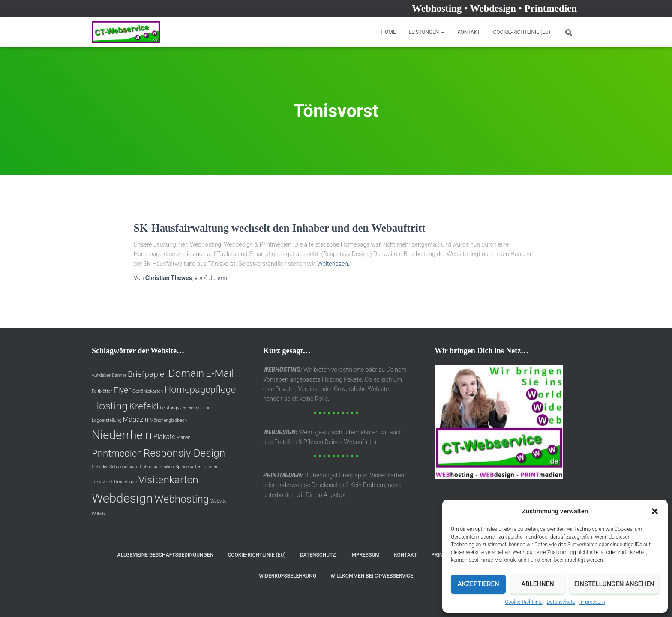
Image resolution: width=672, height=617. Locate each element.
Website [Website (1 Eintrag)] (219, 501)
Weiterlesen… (334, 264)
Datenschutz (561, 602)
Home (388, 32)
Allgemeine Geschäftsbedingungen (165, 555)
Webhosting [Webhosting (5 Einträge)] (182, 499)
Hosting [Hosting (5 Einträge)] (110, 406)
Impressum (592, 602)
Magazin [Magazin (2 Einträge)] (136, 420)
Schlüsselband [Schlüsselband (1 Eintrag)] (124, 467)
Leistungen (427, 32)
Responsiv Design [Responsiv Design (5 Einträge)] (184, 453)
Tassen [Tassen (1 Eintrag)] (210, 467)
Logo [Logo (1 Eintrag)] (208, 408)
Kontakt (469, 32)
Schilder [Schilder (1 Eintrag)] (100, 467)
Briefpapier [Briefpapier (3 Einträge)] (147, 374)
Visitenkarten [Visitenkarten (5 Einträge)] (168, 480)
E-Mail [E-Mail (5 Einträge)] (220, 373)
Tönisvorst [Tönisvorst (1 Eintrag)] (102, 482)
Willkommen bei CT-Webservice (372, 576)
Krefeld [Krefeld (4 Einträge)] (144, 406)
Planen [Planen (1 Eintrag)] (184, 438)
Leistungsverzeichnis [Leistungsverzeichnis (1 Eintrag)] (181, 408)
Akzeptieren (478, 584)
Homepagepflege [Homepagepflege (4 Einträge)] (200, 389)
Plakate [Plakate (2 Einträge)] (164, 437)
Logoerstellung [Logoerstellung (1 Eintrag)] (106, 420)
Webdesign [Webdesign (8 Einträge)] (122, 498)
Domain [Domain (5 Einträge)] (186, 373)
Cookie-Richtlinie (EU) (522, 32)
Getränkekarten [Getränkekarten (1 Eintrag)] (148, 391)
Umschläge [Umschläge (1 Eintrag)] (125, 482)
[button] (655, 511)
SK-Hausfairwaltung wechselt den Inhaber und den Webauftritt (280, 228)
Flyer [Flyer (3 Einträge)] (122, 390)
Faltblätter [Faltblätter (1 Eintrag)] (102, 391)
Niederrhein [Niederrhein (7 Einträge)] (122, 435)
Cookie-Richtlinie (523, 602)
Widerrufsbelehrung (288, 576)
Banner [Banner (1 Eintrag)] (119, 375)
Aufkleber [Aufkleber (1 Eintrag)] (101, 375)
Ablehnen (537, 584)
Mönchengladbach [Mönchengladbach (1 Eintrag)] (169, 420)
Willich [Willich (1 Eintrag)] (98, 514)
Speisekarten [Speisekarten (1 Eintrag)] (188, 467)
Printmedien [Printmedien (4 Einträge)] (117, 453)
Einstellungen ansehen (614, 584)
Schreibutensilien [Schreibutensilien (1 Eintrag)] (157, 467)
